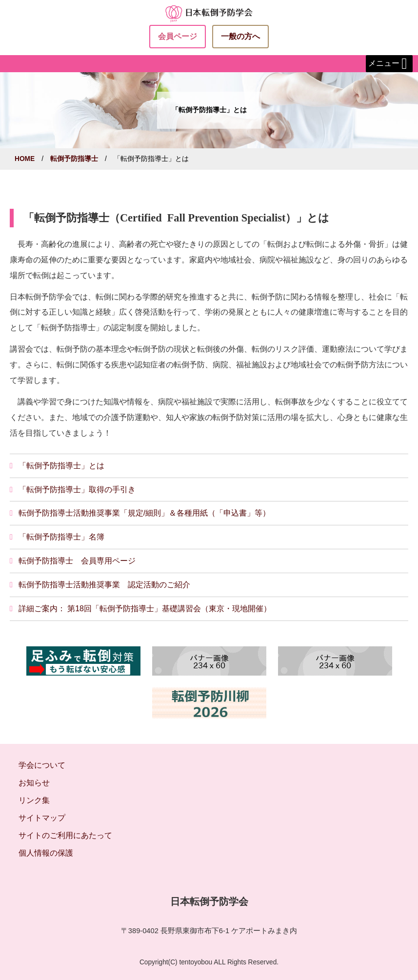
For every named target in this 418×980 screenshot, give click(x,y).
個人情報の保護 (46, 853)
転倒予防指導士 (74, 159)
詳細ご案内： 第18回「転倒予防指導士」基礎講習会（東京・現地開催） (145, 609)
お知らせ (34, 783)
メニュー (389, 64)
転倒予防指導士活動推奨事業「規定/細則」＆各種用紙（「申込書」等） (144, 513)
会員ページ (178, 36)
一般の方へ (240, 36)
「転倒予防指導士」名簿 (61, 537)
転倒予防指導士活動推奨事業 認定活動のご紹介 (104, 585)
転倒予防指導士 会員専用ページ (77, 561)
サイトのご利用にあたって (65, 835)
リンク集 (34, 800)
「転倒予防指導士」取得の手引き (77, 490)
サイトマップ (42, 818)
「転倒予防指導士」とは (61, 466)
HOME (25, 159)
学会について (42, 765)
